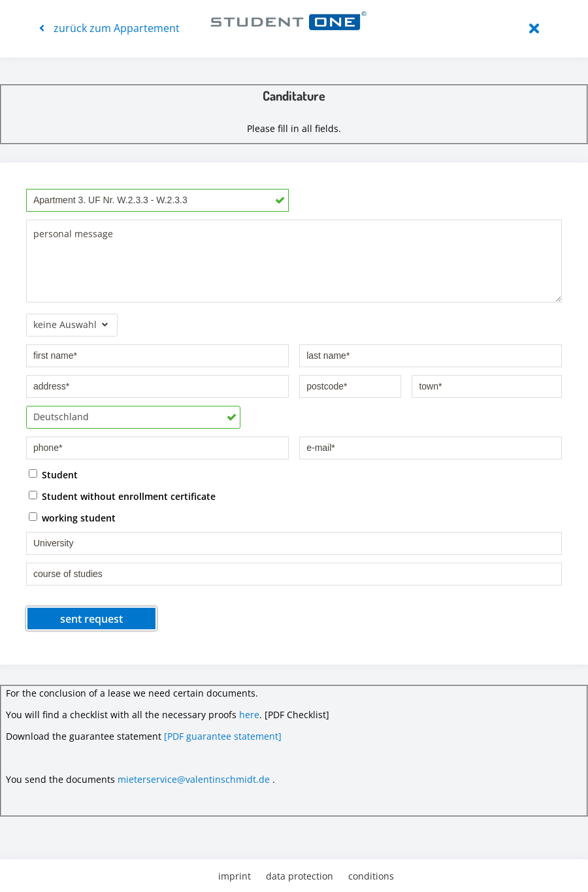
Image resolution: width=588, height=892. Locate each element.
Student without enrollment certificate (129, 496)
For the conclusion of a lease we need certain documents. (132, 693)
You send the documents (60, 779)
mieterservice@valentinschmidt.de (194, 779)
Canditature (294, 95)
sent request (91, 619)
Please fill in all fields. (294, 128)
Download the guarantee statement (84, 736)
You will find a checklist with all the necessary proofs (121, 715)
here (249, 715)
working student (79, 517)
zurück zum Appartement (109, 28)
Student (60, 474)
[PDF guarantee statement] (223, 736)
